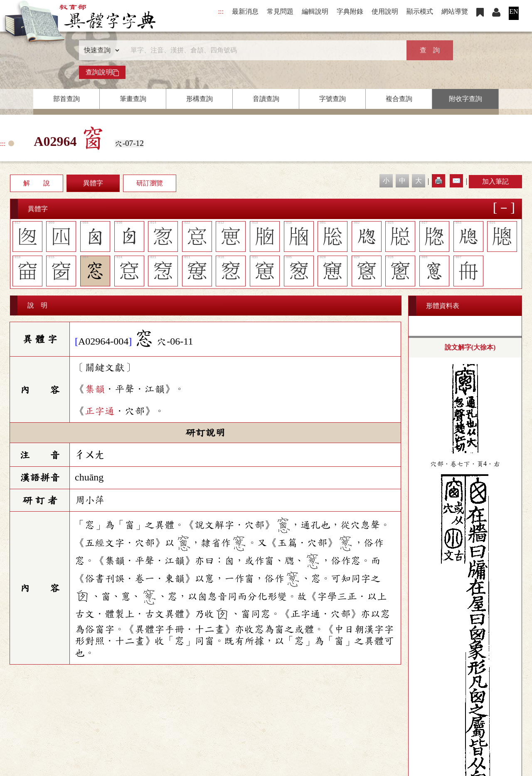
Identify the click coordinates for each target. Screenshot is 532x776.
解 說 (37, 183)
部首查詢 (66, 99)
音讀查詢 (266, 99)
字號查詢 (332, 99)
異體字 (93, 183)
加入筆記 (495, 181)
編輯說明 (315, 11)
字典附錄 (350, 11)
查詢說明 (102, 72)
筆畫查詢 (133, 99)
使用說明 (385, 11)
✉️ (456, 181)
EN (514, 11)
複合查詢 (399, 99)
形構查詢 (199, 99)
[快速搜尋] (263, 50)
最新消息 (245, 11)
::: (221, 11)
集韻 (95, 389)
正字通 (100, 411)
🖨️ (438, 181)
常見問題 (280, 11)
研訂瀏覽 (150, 183)
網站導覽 (455, 11)
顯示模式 (420, 11)
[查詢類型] (100, 50)
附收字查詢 (465, 99)
